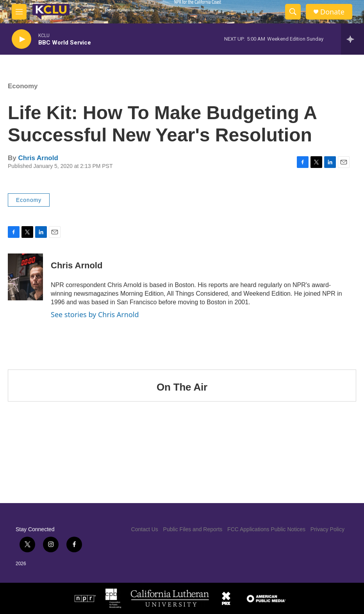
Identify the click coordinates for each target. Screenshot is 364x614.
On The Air (182, 387)
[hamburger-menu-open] (19, 12)
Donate (332, 12)
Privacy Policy (327, 529)
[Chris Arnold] (25, 277)
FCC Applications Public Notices (266, 529)
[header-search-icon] (293, 12)
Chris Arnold (38, 158)
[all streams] (352, 39)
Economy (23, 86)
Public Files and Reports (193, 529)
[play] (21, 39)
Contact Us (145, 529)
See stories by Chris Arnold (95, 314)
